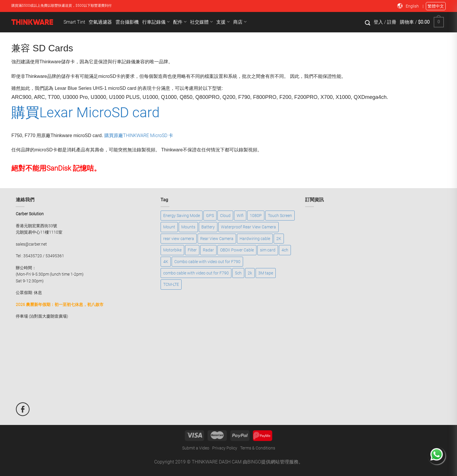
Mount (169, 227)
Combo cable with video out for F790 (207, 262)
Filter (192, 250)
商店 (240, 22)
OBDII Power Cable (237, 250)
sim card (268, 250)
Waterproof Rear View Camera (248, 227)
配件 (180, 22)
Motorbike (172, 250)
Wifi (240, 216)
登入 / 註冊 (385, 22)
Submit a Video (196, 448)
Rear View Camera (217, 239)
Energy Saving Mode (182, 216)
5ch (238, 273)
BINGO (254, 462)
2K (279, 239)
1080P (256, 216)
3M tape (266, 273)
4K (166, 262)
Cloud (225, 216)
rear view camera (179, 239)
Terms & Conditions (258, 448)
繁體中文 (436, 6)
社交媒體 (201, 22)
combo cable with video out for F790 (196, 273)
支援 (223, 22)
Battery (208, 227)
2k (250, 273)
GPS (210, 216)
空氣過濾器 (100, 22)
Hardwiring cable (255, 239)
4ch (285, 250)
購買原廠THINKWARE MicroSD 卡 (139, 135)
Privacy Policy (225, 448)
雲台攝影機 (127, 22)
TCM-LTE (171, 284)
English (413, 6)
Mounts (188, 227)
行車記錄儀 (156, 22)
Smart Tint (74, 22)
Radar (208, 250)
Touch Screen (280, 216)
